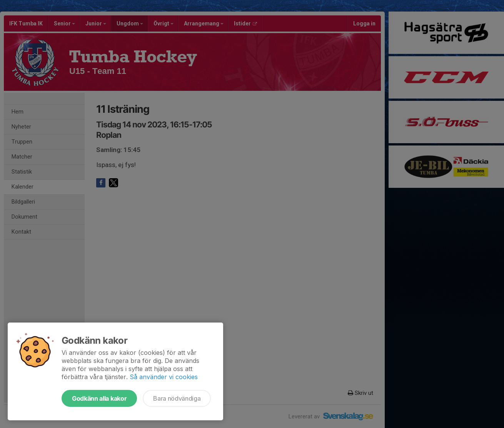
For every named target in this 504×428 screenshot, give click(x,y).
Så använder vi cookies (164, 377)
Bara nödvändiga (177, 398)
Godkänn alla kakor (99, 398)
